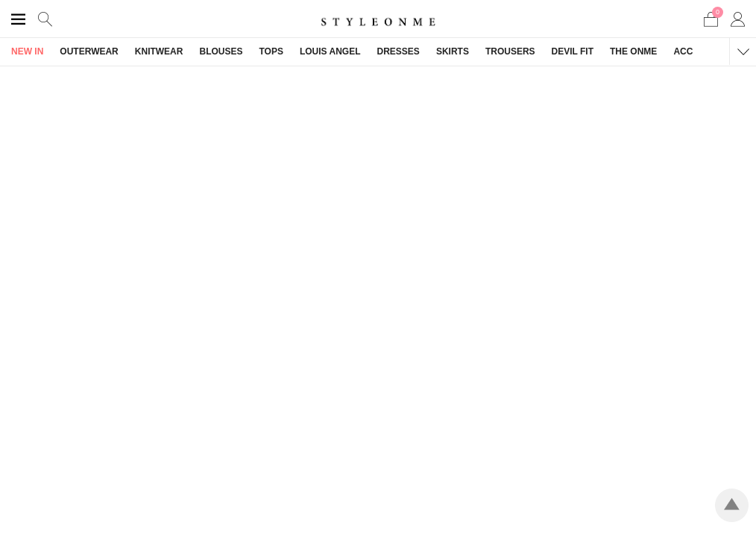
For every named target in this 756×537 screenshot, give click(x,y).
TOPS (271, 51)
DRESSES (399, 51)
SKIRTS (453, 51)
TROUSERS (510, 51)
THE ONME (633, 51)
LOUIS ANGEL (330, 51)
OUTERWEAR (89, 51)
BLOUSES (221, 51)
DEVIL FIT (573, 51)
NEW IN (27, 51)
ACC (683, 51)
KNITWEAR (159, 51)
